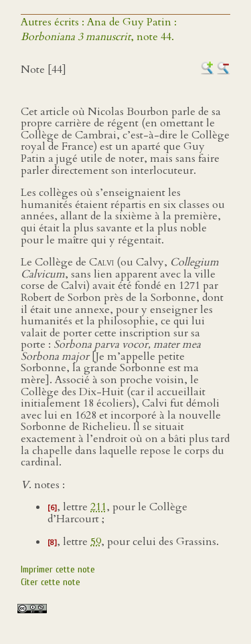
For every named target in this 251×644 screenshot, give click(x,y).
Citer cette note (51, 582)
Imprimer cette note (58, 569)
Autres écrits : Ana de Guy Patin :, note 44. (99, 29)
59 (96, 542)
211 (98, 507)
